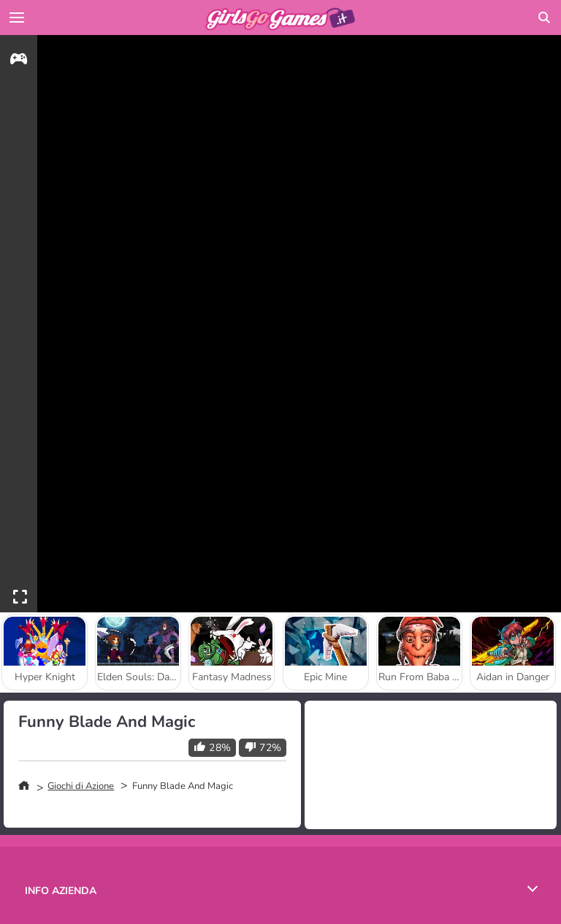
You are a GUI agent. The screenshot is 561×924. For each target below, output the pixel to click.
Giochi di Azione (81, 786)
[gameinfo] (19, 61)
